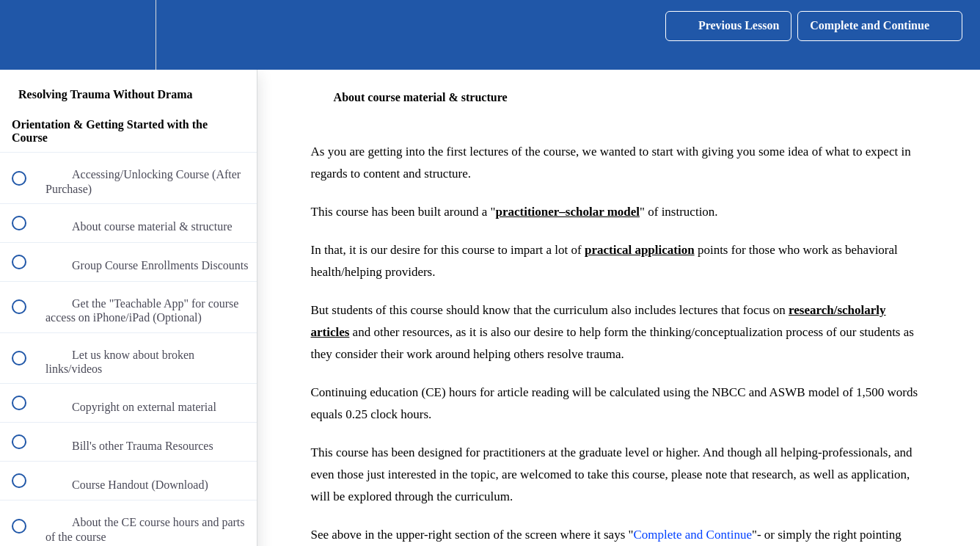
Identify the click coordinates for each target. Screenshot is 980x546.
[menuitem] (128, 35)
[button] (27, 35)
